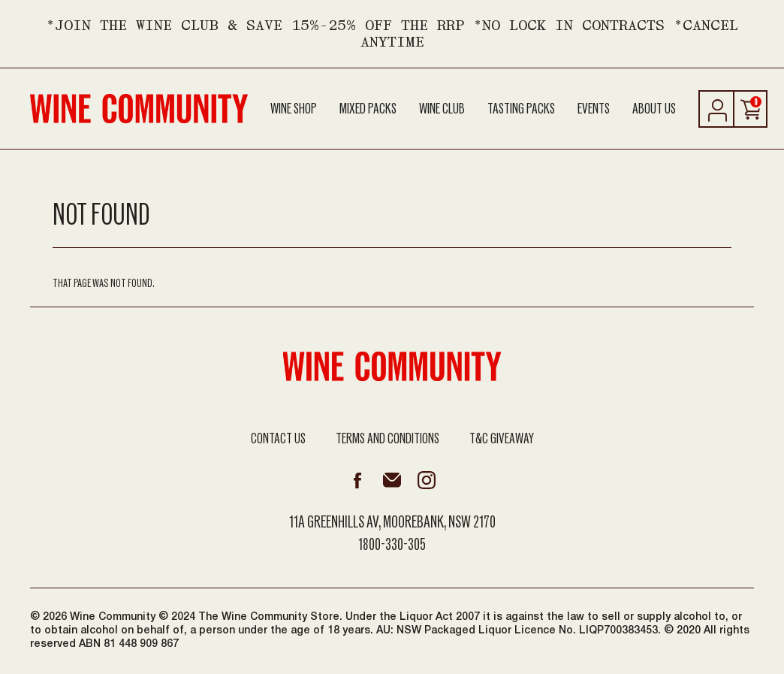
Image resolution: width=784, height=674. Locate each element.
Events (594, 109)
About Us (654, 109)
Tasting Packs (521, 109)
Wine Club (442, 109)
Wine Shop (294, 109)
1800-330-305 (392, 545)
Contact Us (278, 439)
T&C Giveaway (502, 439)
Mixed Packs (368, 109)
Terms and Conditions (387, 439)
